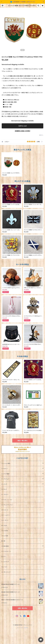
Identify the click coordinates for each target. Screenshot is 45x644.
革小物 (3, 541)
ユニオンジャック (6, 572)
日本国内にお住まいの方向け (22, 131)
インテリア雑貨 (5, 474)
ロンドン (4, 557)
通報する (41, 135)
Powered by (23, 628)
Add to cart (23, 126)
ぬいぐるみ (4, 526)
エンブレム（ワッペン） (7, 505)
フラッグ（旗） (5, 536)
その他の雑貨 (5, 546)
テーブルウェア (5, 479)
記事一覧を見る (22, 608)
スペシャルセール (6, 551)
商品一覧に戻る (22, 441)
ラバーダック (5, 520)
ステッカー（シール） (7, 500)
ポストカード (5, 510)
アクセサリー (5, 469)
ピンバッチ (4, 484)
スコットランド (5, 562)
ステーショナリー (6, 515)
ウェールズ (4, 567)
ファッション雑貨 (6, 463)
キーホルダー (5, 494)
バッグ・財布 (5, 531)
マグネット (4, 489)
